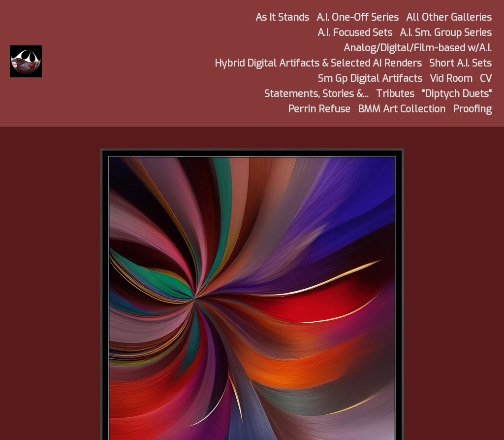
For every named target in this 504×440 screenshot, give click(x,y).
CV (486, 79)
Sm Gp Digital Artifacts (370, 79)
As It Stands (282, 17)
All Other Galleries (449, 17)
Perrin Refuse (319, 109)
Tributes (395, 94)
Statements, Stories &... (316, 94)
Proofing (472, 109)
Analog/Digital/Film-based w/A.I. (418, 48)
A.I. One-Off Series (358, 17)
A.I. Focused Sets (355, 33)
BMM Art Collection (402, 109)
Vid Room (451, 79)
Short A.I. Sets (460, 63)
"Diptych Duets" (457, 94)
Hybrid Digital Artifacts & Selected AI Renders (318, 63)
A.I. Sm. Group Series (446, 33)
